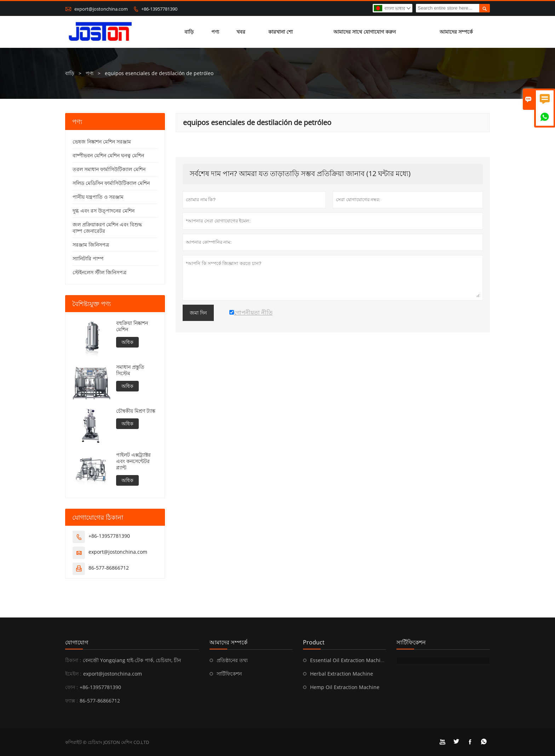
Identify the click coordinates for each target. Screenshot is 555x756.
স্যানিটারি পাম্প (88, 258)
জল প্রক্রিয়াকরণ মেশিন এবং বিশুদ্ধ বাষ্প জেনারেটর (107, 228)
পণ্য (215, 32)
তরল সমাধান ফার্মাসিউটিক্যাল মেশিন (109, 169)
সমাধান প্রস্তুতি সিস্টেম (130, 370)
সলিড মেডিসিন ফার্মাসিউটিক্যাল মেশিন (111, 183)
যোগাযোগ (77, 642)
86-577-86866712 (109, 568)
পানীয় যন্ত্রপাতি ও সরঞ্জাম (98, 197)
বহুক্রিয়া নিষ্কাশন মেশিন (132, 326)
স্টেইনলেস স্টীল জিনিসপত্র (99, 272)
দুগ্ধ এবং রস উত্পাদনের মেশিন (104, 211)
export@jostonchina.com (101, 9)
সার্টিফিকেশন (229, 674)
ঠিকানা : (73, 660)
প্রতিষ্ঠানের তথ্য (232, 660)
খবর (241, 32)
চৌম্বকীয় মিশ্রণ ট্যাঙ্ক (136, 411)
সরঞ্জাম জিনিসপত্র (91, 245)
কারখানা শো (281, 32)
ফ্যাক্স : (71, 701)
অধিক (127, 342)
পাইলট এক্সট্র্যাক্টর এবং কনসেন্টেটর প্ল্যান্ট (133, 461)
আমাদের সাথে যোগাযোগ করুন (365, 32)
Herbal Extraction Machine (342, 674)
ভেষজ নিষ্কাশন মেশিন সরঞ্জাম (102, 142)
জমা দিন (198, 313)
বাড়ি (189, 32)
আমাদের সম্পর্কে (456, 32)
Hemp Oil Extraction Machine (345, 687)
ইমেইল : (73, 674)
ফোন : (71, 687)
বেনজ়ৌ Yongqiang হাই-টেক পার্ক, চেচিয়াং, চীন (132, 660)
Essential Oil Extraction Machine (348, 660)
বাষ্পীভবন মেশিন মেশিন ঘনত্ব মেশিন (108, 155)
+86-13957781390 (159, 9)
